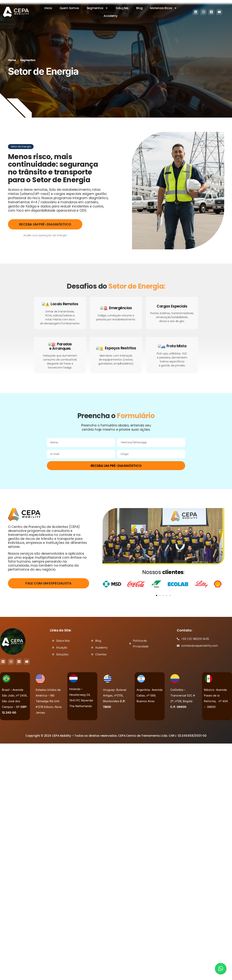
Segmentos (97, 8)
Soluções (122, 8)
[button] (157, 595)
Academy (111, 16)
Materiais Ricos (163, 8)
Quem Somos (69, 8)
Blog (139, 8)
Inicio (48, 8)
